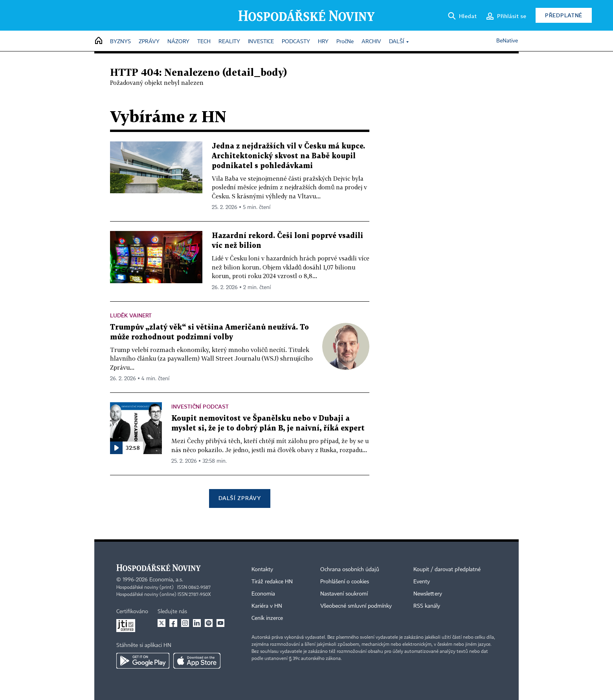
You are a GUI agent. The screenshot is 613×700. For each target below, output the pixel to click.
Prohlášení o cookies (345, 582)
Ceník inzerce (267, 618)
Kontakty (262, 570)
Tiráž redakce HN (272, 582)
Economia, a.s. (166, 580)
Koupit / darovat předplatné (447, 570)
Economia (263, 594)
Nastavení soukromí (344, 594)
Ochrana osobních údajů (350, 570)
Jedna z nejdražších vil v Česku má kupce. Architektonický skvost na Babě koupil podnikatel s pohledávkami (288, 156)
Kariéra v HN (267, 606)
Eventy (422, 582)
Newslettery (428, 594)
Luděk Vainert (131, 315)
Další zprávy (240, 498)
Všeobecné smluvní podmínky (356, 606)
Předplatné (564, 15)
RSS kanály (427, 606)
